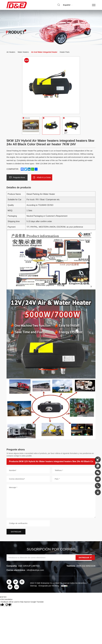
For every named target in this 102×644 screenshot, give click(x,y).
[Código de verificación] (28, 523)
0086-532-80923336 (86, 566)
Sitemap (33, 586)
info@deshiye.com (35, 570)
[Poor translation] (8, 605)
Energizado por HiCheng (49, 586)
